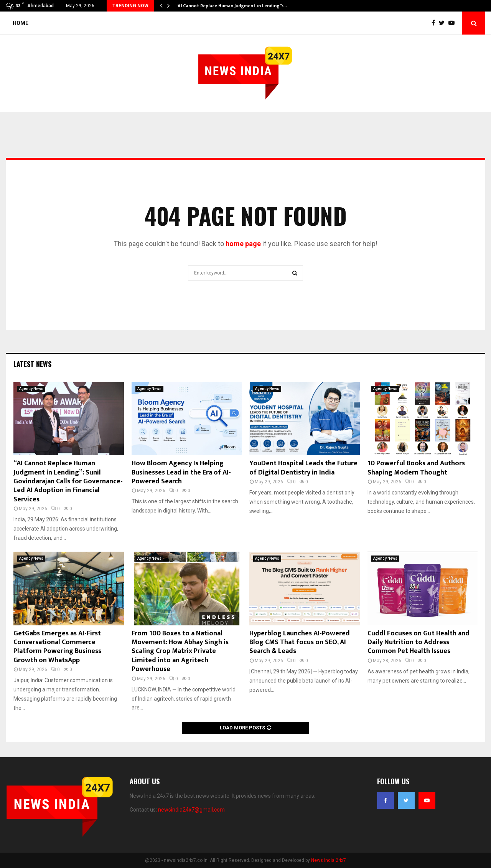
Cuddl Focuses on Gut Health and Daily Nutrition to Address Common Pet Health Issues (419, 642)
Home (21, 23)
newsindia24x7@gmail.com (191, 810)
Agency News (31, 389)
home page (243, 244)
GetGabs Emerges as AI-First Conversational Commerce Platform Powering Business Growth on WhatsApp (57, 647)
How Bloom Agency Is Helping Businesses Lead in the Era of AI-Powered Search (181, 472)
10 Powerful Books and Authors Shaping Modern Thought (416, 468)
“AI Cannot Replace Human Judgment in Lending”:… (231, 6)
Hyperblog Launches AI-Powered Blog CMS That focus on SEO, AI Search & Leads (300, 642)
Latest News (32, 364)
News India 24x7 (329, 860)
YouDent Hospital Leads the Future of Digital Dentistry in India (303, 468)
